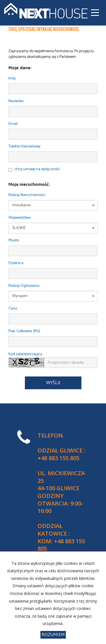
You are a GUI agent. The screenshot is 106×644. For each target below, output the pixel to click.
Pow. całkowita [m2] (24, 332)
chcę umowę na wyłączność (37, 169)
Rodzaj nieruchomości (27, 195)
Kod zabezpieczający (25, 354)
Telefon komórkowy (24, 147)
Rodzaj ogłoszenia (24, 286)
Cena (13, 309)
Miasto (14, 241)
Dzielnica (16, 263)
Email (13, 124)
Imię (12, 79)
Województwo (20, 218)
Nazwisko (16, 101)
